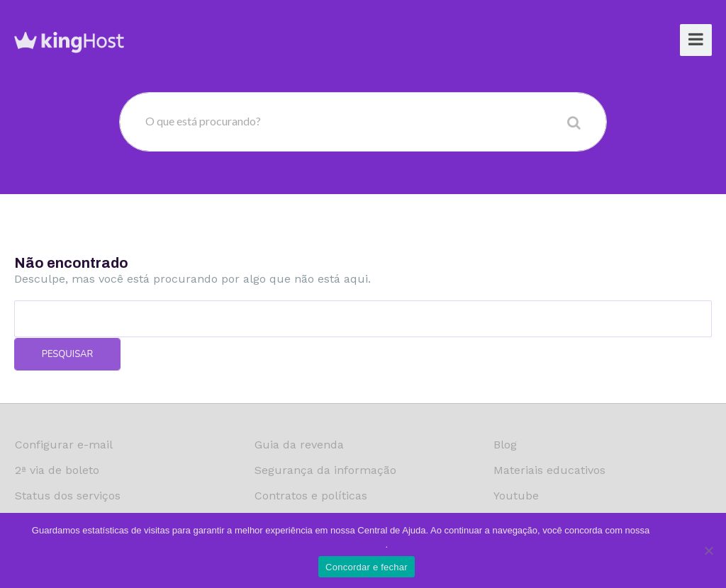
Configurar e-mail (64, 445)
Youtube (516, 496)
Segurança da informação (325, 470)
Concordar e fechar (367, 567)
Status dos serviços (68, 496)
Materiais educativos (549, 470)
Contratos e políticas (311, 496)
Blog (505, 445)
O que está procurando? (203, 121)
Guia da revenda (299, 445)
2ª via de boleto (57, 470)
